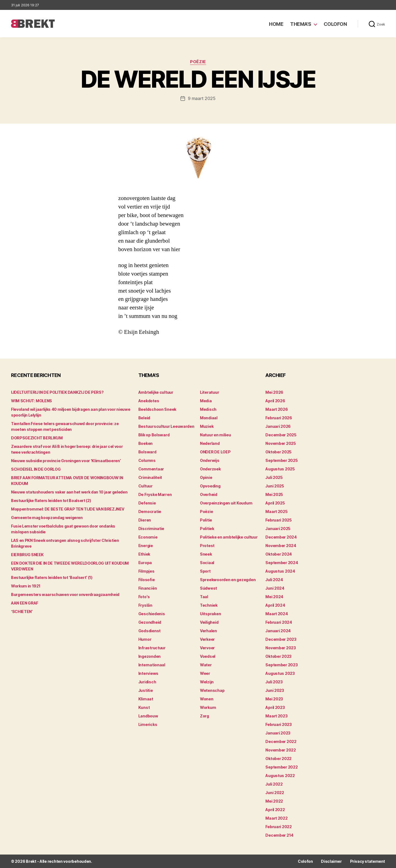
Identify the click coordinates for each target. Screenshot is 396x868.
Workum (208, 707)
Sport (205, 571)
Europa (145, 563)
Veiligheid (209, 622)
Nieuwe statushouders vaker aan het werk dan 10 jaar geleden (69, 492)
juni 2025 (275, 486)
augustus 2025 (280, 469)
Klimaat (146, 699)
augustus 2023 (280, 673)
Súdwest (208, 588)
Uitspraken (210, 614)
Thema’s (301, 24)
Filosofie (147, 580)
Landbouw (148, 716)
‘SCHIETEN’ (22, 612)
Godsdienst (149, 631)
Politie (206, 520)
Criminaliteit (150, 477)
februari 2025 (279, 520)
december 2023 (281, 639)
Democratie (150, 511)
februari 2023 (279, 724)
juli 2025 (274, 477)
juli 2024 (274, 580)
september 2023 (281, 665)
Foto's (144, 597)
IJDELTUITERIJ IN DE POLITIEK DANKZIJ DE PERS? (57, 392)
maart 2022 (276, 818)
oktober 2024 (279, 554)
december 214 (279, 835)
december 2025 (281, 435)
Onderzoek (210, 469)
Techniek (209, 605)
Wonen (207, 699)
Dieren (145, 520)
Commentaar (151, 469)
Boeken (145, 443)
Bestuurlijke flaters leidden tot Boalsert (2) (51, 500)
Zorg (204, 716)
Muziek (207, 426)
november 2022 (281, 750)
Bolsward (147, 452)
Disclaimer (331, 861)
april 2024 (275, 605)
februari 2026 (279, 418)
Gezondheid (150, 622)
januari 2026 (278, 426)
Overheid (209, 494)
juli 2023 (274, 682)
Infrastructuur (152, 648)
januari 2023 (278, 733)
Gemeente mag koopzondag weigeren (47, 518)
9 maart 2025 (202, 98)
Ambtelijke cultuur (156, 392)
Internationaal (152, 665)
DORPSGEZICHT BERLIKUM (37, 438)
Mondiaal (209, 418)
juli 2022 (274, 784)
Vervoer (207, 648)
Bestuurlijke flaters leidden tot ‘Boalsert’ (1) (52, 577)
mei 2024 (274, 597)
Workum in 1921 (26, 586)
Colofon (335, 24)
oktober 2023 (278, 656)
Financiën (148, 588)
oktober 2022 (278, 759)
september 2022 (281, 767)
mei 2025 (274, 494)
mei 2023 (274, 699)
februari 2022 (279, 827)
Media (206, 401)
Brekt (31, 861)
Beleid (144, 418)
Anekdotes (149, 401)
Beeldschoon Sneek (157, 409)
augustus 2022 (280, 776)
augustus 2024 (280, 571)
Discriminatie (151, 529)
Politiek (207, 529)
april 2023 (275, 707)
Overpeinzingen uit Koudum (226, 503)
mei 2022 (274, 801)
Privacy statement (368, 861)
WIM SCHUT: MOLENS (31, 401)
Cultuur (145, 486)
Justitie (146, 690)
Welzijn (207, 682)
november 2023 (281, 648)
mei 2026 (274, 392)
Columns (147, 460)
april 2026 (275, 401)
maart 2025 (276, 511)
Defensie (147, 503)
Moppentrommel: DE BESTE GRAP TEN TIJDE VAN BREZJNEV (68, 509)
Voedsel (208, 656)
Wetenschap (212, 690)
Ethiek (144, 554)
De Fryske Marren (155, 494)
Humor (145, 639)
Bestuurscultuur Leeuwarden (166, 426)
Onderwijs (210, 460)
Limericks (148, 724)
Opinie (206, 477)
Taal (204, 597)
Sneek (206, 554)
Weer (205, 673)
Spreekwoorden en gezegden (228, 580)
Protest (207, 546)
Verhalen (208, 631)
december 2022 (281, 741)
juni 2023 (275, 690)
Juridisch (147, 682)
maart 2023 (276, 716)
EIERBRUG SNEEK (27, 555)
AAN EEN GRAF (25, 603)
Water (206, 665)
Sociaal (207, 563)
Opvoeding (210, 486)
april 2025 (275, 503)
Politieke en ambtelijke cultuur (229, 537)
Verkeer (207, 639)
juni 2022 (275, 793)
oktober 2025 (278, 452)
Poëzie (198, 62)
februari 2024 (279, 622)
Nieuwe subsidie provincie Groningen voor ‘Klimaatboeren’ (66, 461)
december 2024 (281, 537)
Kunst (144, 707)
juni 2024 (275, 588)
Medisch (208, 409)
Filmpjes (146, 571)
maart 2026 (277, 409)
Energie (146, 546)
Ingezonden (149, 656)
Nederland (210, 443)
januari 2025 (278, 529)
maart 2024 (277, 614)
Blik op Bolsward (154, 435)
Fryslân (145, 605)
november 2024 (281, 546)
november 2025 (281, 443)
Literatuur (209, 392)
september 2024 (282, 563)
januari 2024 (278, 631)
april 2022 (275, 810)
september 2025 (281, 460)
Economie (148, 537)
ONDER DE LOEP (215, 452)
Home (276, 24)
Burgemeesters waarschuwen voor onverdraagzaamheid (65, 594)
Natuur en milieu (215, 435)
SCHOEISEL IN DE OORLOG (36, 469)
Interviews (148, 673)
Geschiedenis (152, 614)
